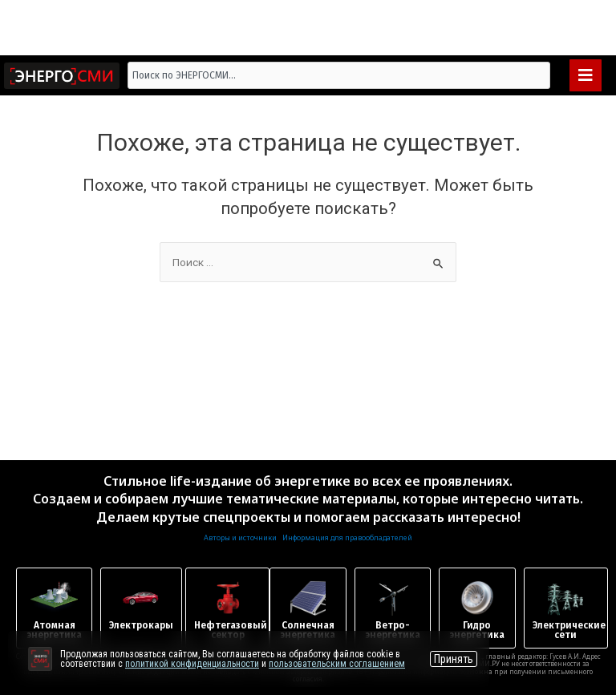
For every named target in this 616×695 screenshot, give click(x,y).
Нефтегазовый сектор (231, 630)
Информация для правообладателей (347, 537)
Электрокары (141, 625)
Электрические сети (569, 630)
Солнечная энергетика (308, 630)
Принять (454, 659)
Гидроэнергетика (477, 630)
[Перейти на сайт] (40, 659)
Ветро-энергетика (393, 630)
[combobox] (339, 75)
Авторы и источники (240, 537)
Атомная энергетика (54, 630)
